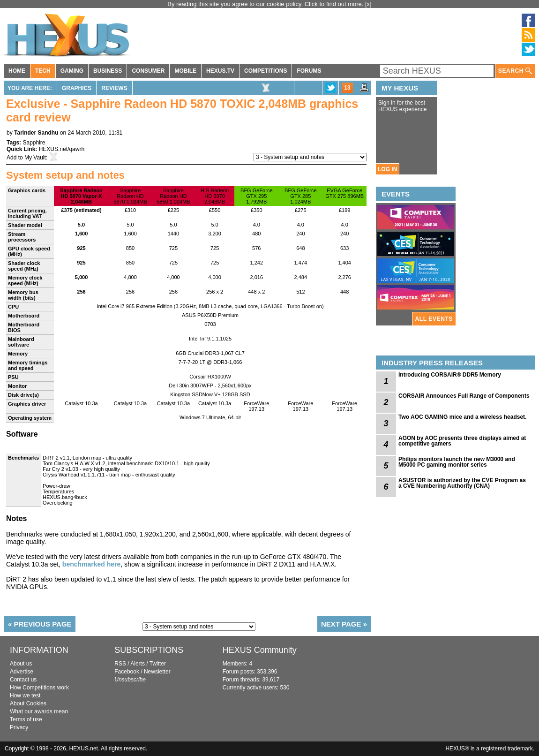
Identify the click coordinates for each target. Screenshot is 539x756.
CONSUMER (148, 71)
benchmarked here (92, 564)
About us (21, 664)
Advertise (22, 672)
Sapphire (34, 143)
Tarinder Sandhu (36, 133)
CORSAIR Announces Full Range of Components (464, 396)
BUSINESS (108, 71)
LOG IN (387, 169)
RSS (120, 664)
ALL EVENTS (434, 319)
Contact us (23, 680)
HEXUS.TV (220, 71)
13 (347, 88)
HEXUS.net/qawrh (62, 149)
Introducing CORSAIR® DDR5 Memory (450, 375)
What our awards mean (39, 711)
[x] (368, 4)
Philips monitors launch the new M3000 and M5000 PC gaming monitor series (457, 462)
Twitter (158, 664)
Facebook (127, 672)
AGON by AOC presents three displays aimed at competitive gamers (462, 441)
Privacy (19, 727)
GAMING (72, 71)
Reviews (114, 88)
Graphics (77, 88)
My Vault (35, 158)
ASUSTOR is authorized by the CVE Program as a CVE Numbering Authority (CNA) (462, 483)
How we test (25, 696)
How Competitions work (39, 688)
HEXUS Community (260, 650)
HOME (17, 71)
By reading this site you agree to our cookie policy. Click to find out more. (266, 4)
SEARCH (515, 71)
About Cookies (28, 703)
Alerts (138, 664)
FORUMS (309, 71)
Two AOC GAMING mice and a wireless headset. (462, 417)
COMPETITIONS (266, 71)
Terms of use (26, 719)
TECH (43, 71)
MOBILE (185, 71)
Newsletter (157, 672)
